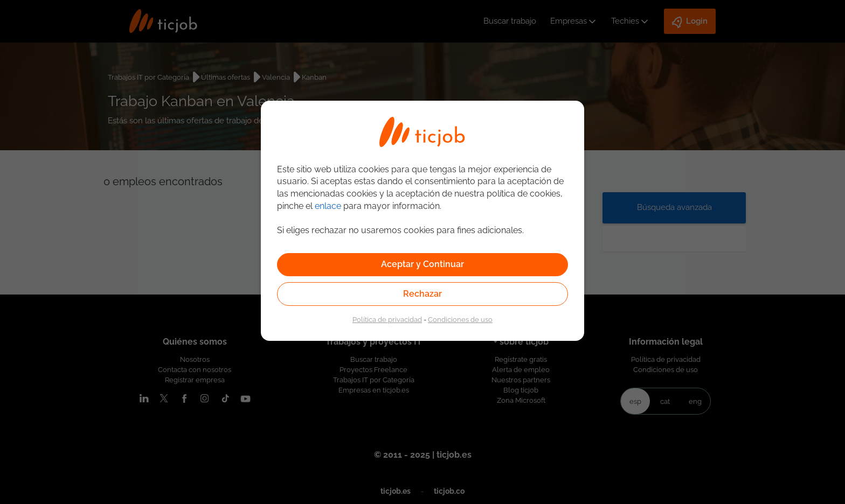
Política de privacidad (387, 319)
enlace (328, 206)
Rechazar (422, 294)
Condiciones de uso (460, 319)
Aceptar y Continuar (422, 264)
